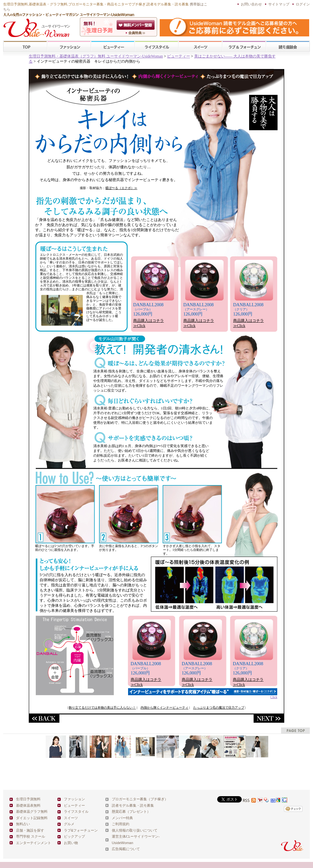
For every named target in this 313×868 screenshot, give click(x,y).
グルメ (69, 824)
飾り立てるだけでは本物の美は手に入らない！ (102, 708)
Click (203, 696)
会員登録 (136, 25)
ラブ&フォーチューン (244, 46)
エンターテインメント (34, 843)
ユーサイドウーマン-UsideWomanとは (136, 33)
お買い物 (71, 843)
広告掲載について (126, 849)
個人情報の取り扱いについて (135, 830)
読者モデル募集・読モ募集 (133, 805)
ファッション (69, 46)
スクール (288, 46)
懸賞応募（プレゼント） (131, 811)
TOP (25, 46)
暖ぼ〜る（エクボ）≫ (121, 188)
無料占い (23, 824)
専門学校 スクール (31, 836)
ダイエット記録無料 (32, 818)
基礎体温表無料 (28, 805)
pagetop (295, 731)
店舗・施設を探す (30, 830)
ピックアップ (74, 836)
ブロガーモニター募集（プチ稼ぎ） (140, 799)
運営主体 (119, 836)
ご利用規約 (121, 824)
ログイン (303, 4)
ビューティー (113, 46)
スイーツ (200, 46)
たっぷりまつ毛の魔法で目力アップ (219, 708)
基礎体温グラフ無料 (32, 811)
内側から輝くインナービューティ (164, 708)
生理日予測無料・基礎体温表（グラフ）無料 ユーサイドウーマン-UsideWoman (96, 56)
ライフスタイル (156, 46)
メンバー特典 (122, 818)
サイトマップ (279, 4)
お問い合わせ (251, 4)
